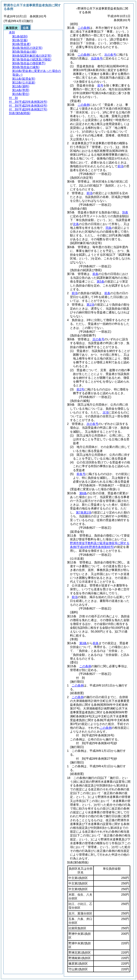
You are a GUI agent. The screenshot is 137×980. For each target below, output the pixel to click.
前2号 (80, 389)
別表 (125, 212)
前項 (120, 166)
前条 (95, 274)
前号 (100, 85)
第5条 (101, 281)
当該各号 (97, 58)
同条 (109, 228)
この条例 (84, 28)
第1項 (90, 305)
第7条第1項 (84, 512)
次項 (106, 412)
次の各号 (110, 55)
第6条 (83, 493)
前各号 (81, 474)
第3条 (83, 643)
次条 (76, 224)
